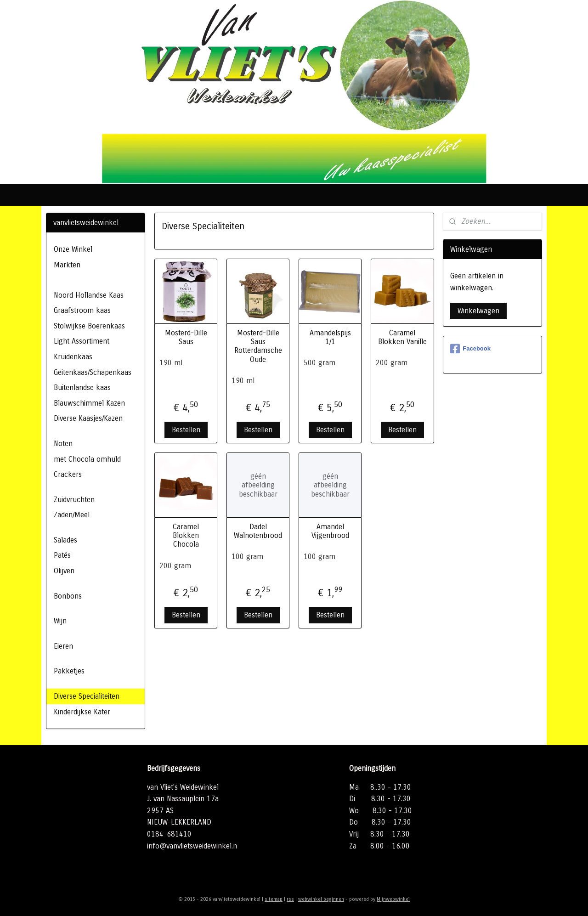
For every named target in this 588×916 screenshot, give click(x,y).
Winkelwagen (478, 311)
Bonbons (68, 596)
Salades (65, 540)
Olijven (64, 571)
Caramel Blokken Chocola (186, 535)
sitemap (274, 899)
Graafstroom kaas (82, 310)
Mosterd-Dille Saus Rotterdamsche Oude (258, 346)
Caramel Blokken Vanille (402, 337)
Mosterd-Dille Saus (186, 337)
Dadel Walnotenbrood (258, 531)
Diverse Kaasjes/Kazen (88, 418)
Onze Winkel (73, 249)
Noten (63, 444)
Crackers (68, 474)
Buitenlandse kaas (82, 387)
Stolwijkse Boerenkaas (89, 326)
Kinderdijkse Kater (82, 712)
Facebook (470, 349)
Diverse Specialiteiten (87, 696)
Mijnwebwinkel (393, 899)
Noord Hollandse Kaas (89, 295)
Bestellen (186, 430)
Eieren (63, 646)
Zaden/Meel (72, 515)
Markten (67, 265)
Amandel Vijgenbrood (330, 531)
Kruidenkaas (73, 357)
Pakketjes (69, 671)
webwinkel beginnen (321, 899)
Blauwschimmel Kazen (89, 403)
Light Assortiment (82, 341)
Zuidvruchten (74, 500)
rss (290, 899)
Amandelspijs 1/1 (330, 337)
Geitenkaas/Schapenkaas (93, 372)
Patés (62, 555)
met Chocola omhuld (87, 459)
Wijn (60, 621)
